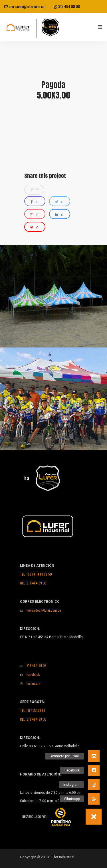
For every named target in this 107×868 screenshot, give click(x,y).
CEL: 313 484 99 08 (33, 583)
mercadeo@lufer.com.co (24, 6)
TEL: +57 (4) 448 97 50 (36, 574)
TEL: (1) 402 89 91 (32, 710)
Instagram (30, 683)
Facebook (30, 674)
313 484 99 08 (67, 6)
